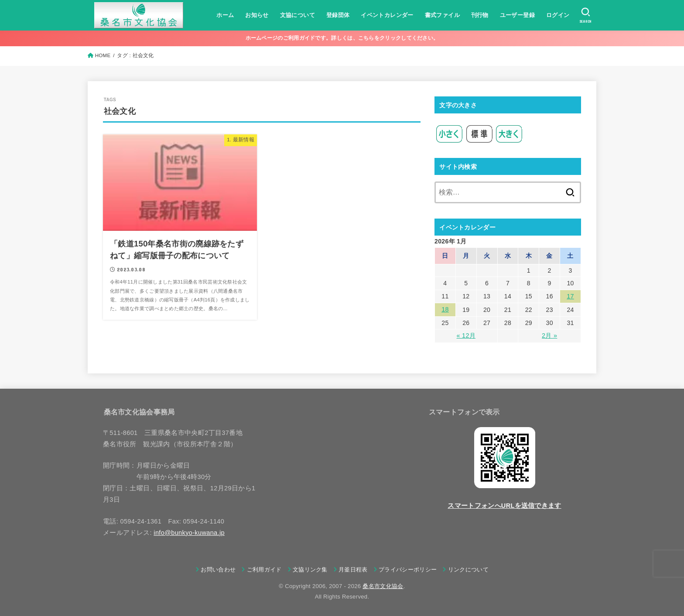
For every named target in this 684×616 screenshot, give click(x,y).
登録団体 (338, 15)
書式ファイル (442, 15)
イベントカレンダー (387, 15)
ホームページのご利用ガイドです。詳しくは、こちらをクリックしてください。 (342, 38)
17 (570, 296)
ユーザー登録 (517, 15)
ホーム (225, 15)
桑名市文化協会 (383, 585)
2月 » (549, 335)
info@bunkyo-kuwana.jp (189, 532)
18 (445, 309)
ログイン (557, 15)
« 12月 (466, 335)
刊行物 (479, 15)
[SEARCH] (586, 15)
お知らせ (257, 15)
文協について (297, 15)
